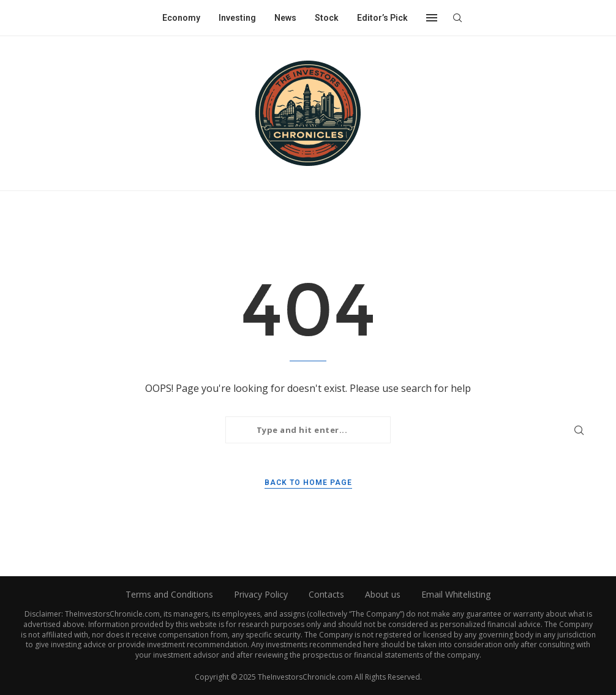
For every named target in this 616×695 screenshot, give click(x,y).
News (285, 18)
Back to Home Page (308, 483)
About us (383, 594)
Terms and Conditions (169, 594)
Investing (237, 18)
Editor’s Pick (382, 18)
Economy (181, 18)
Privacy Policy (261, 594)
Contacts (326, 594)
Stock (327, 18)
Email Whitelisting (456, 594)
